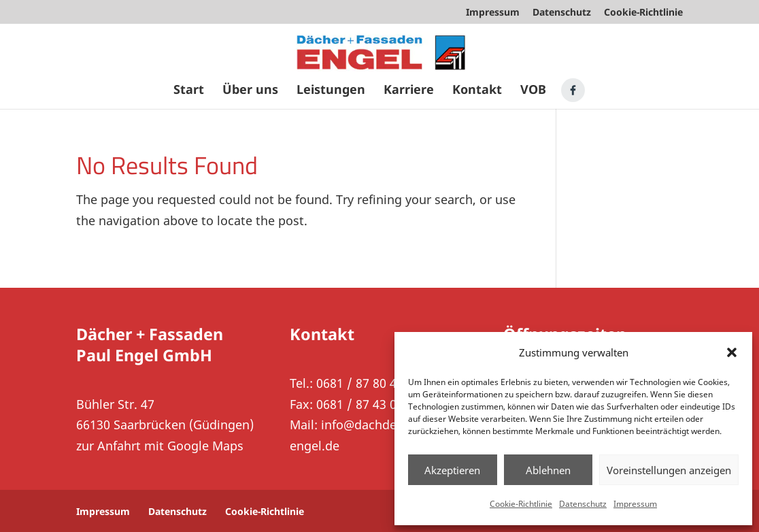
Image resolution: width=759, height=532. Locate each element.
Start (189, 91)
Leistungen (331, 91)
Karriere (409, 91)
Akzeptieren (452, 470)
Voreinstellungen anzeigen (669, 470)
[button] (732, 352)
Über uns (250, 91)
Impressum (635, 504)
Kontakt (477, 91)
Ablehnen (548, 470)
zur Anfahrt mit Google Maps (160, 446)
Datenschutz (583, 504)
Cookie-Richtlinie (521, 504)
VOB (533, 91)
